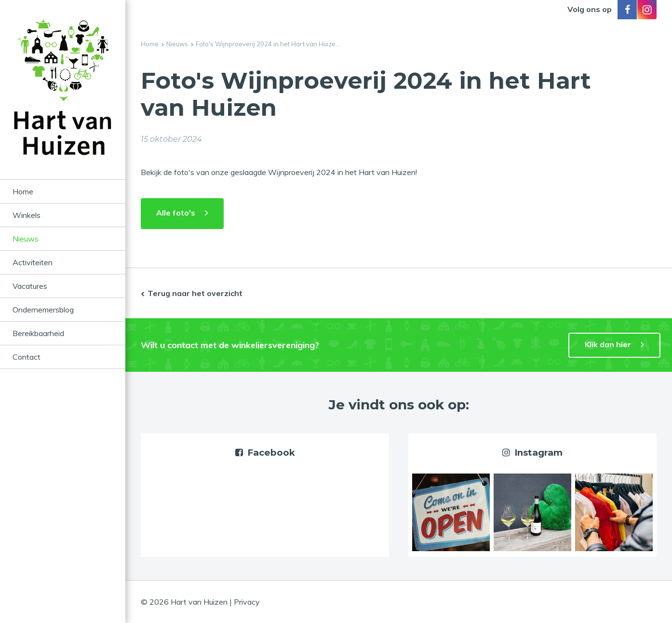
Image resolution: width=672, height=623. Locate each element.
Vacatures (30, 286)
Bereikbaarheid (38, 333)
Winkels (27, 215)
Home (23, 191)
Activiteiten (33, 262)
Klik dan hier (608, 344)
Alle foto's (176, 213)
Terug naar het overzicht (195, 293)
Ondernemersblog (43, 310)
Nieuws (26, 239)
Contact (27, 357)
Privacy (247, 602)
